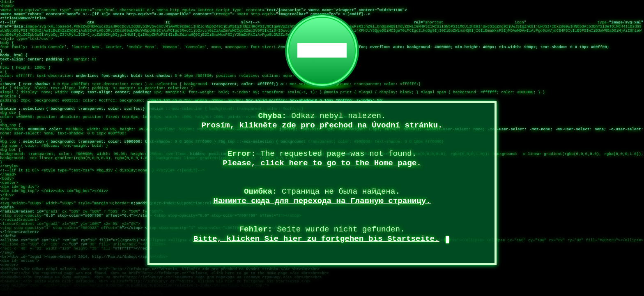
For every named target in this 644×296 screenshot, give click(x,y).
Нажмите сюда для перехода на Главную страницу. (322, 201)
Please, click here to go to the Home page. (322, 163)
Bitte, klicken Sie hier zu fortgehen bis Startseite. (316, 239)
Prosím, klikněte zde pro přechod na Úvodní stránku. (322, 125)
